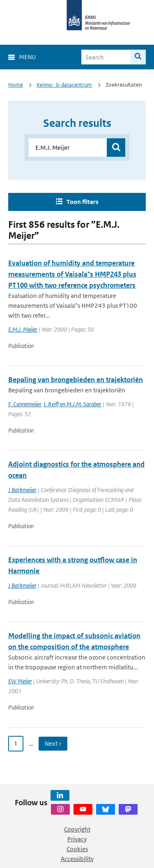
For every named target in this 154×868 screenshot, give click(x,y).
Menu (27, 57)
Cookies (77, 849)
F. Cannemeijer (25, 404)
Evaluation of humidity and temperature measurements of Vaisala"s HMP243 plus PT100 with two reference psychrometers (72, 274)
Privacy (77, 839)
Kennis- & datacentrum (64, 85)
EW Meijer (20, 681)
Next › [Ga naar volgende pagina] (53, 743)
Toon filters (83, 202)
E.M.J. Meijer (23, 329)
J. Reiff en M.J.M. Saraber (72, 404)
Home (16, 85)
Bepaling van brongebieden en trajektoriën (76, 380)
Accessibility (77, 859)
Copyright (77, 829)
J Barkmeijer (22, 490)
